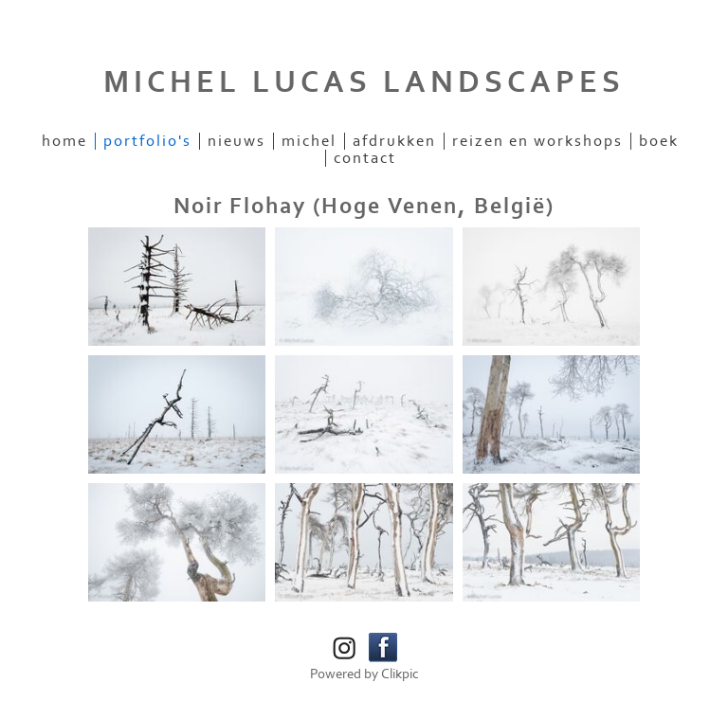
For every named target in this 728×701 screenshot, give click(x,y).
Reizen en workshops (537, 141)
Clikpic (400, 674)
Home (64, 141)
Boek (659, 141)
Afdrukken (394, 141)
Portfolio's (147, 141)
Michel (309, 141)
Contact (365, 158)
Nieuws (237, 141)
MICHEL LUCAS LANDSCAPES (364, 82)
